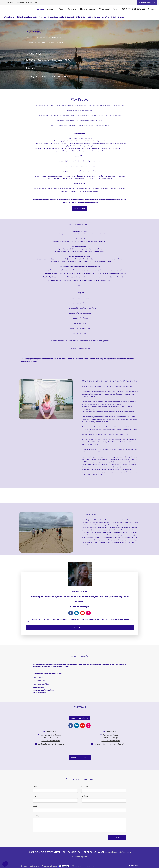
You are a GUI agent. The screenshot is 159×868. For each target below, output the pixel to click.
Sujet (35, 806)
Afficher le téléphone (51, 741)
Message (37, 816)
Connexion (134, 866)
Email (35, 796)
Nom (35, 787)
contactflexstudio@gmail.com (51, 744)
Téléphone (86, 796)
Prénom (85, 787)
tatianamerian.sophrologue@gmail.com (111, 744)
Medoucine (90, 866)
